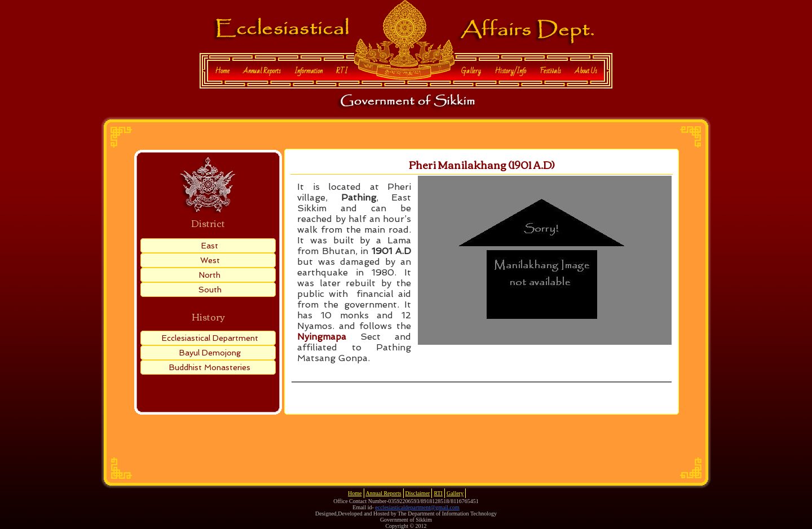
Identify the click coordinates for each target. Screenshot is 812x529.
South (210, 290)
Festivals (550, 71)
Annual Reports (262, 71)
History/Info (510, 71)
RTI (342, 71)
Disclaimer (418, 493)
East (210, 246)
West (210, 260)
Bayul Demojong (210, 353)
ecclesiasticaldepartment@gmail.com (417, 507)
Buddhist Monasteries (210, 367)
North (210, 275)
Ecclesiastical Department (210, 338)
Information (308, 71)
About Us (586, 71)
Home (222, 71)
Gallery (471, 71)
